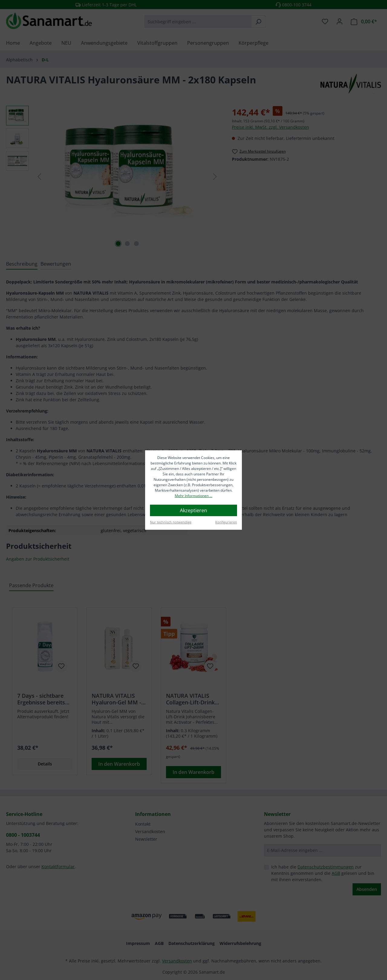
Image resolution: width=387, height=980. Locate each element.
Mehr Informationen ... (193, 496)
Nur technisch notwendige (171, 522)
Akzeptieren (193, 510)
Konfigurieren (226, 522)
